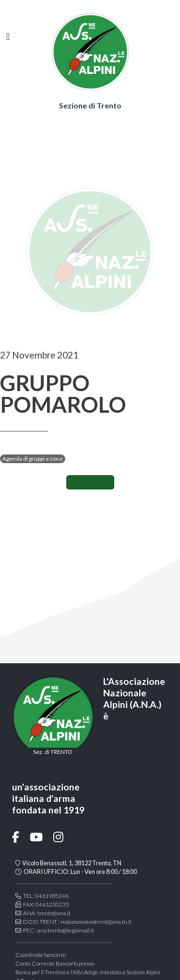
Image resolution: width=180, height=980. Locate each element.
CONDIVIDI (90, 482)
